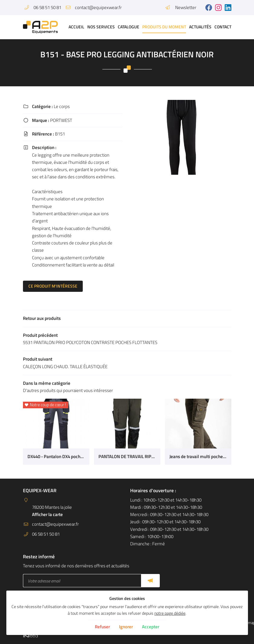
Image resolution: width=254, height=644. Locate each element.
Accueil (76, 27)
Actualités (200, 27)
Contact (223, 27)
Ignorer (126, 627)
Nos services (101, 27)
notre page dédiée (170, 613)
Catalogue (129, 27)
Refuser (102, 627)
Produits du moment (164, 27)
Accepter (151, 627)
